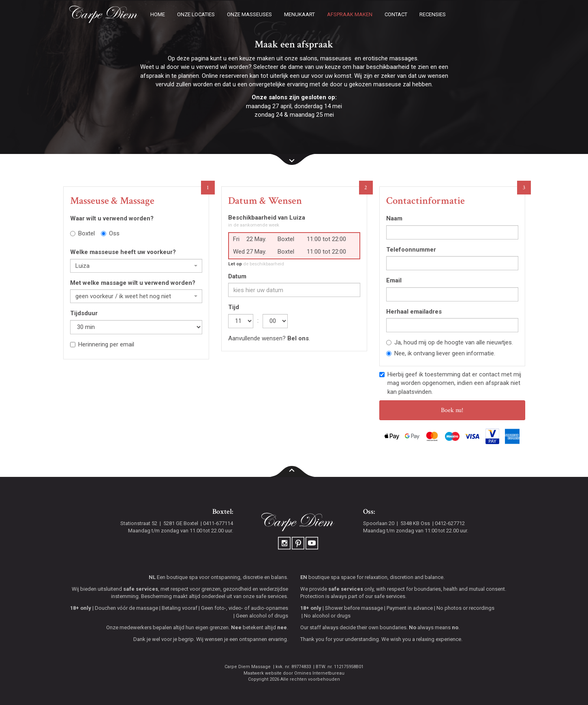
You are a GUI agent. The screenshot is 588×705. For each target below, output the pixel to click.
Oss (110, 233)
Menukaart (299, 14)
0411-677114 (218, 523)
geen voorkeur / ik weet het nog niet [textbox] (123, 296)
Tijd (234, 307)
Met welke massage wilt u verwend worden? (133, 283)
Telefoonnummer (411, 250)
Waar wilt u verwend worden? (112, 218)
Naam (394, 218)
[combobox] (136, 266)
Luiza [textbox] (82, 266)
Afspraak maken (350, 14)
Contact (396, 14)
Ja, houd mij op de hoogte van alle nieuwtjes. (450, 342)
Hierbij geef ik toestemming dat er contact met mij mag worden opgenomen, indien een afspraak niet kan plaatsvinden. (450, 383)
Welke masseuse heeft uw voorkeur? (123, 252)
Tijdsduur (84, 313)
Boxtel (82, 233)
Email (394, 280)
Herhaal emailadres (414, 312)
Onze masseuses (249, 14)
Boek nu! (452, 410)
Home (158, 14)
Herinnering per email (102, 344)
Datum (237, 276)
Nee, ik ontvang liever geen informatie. (441, 353)
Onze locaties (196, 14)
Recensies (433, 14)
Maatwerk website (263, 673)
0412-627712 (450, 523)
